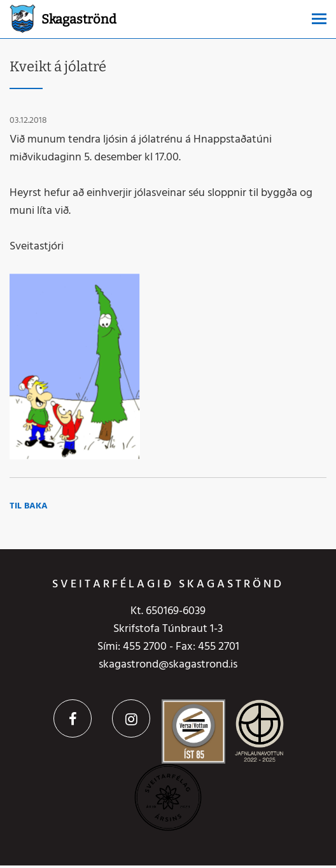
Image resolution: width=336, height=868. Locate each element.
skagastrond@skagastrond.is (168, 665)
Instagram (131, 718)
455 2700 (145, 647)
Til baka (29, 506)
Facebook (73, 718)
